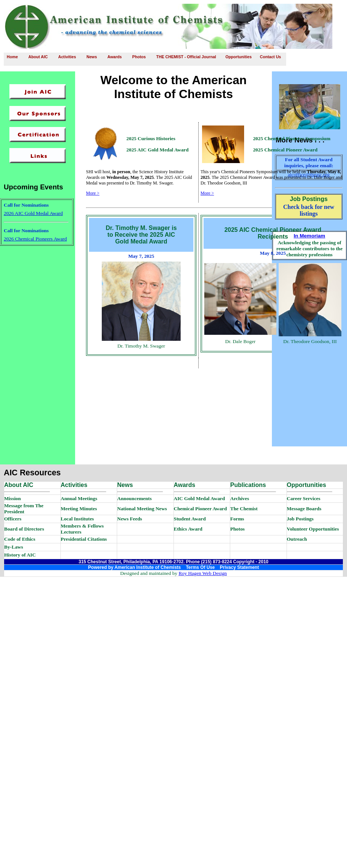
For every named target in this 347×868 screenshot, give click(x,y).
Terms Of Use (200, 567)
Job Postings (300, 519)
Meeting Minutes (79, 509)
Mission (12, 498)
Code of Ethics (20, 539)
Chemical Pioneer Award (201, 509)
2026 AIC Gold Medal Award (33, 213)
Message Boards (304, 509)
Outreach (297, 539)
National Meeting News (142, 509)
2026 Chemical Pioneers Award (35, 239)
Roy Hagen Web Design (203, 573)
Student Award (190, 519)
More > (93, 193)
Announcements (134, 498)
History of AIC (20, 555)
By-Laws (14, 547)
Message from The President (24, 509)
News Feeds (130, 519)
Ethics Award (188, 529)
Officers (13, 519)
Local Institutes (78, 519)
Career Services (304, 498)
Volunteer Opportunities (313, 529)
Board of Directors (24, 529)
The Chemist (244, 509)
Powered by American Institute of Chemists (135, 567)
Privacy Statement (239, 567)
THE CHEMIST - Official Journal (186, 57)
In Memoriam (309, 236)
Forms (237, 519)
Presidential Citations (84, 539)
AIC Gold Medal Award (199, 498)
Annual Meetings (79, 498)
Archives (240, 498)
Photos (238, 529)
